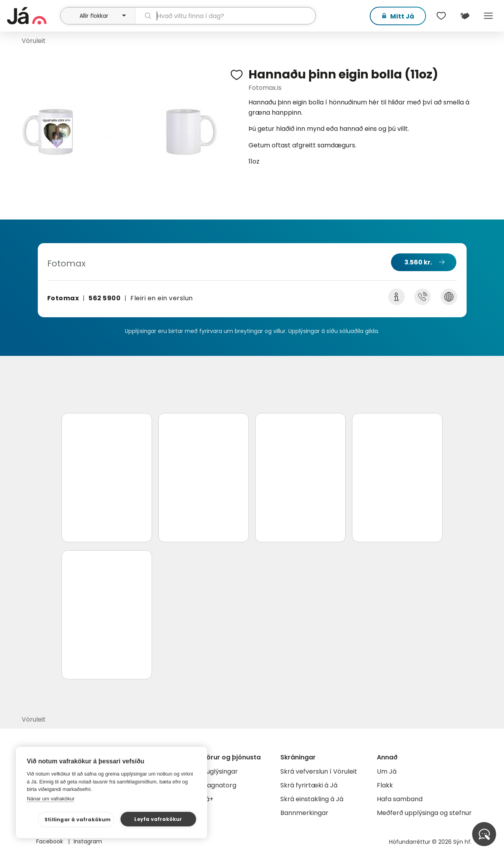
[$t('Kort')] (465, 16)
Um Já (387, 771)
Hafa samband (400, 799)
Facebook (50, 841)
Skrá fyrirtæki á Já (309, 785)
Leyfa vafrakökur (158, 819)
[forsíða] (33, 16)
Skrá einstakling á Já (312, 799)
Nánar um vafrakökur (51, 799)
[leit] (226, 16)
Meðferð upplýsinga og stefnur (424, 813)
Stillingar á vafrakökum (78, 820)
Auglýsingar (220, 771)
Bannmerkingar (304, 813)
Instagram (88, 841)
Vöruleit (34, 41)
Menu (488, 16)
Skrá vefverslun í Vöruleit (319, 771)
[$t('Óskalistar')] (441, 16)
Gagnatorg (219, 785)
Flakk (385, 785)
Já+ (208, 799)
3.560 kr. (418, 262)
